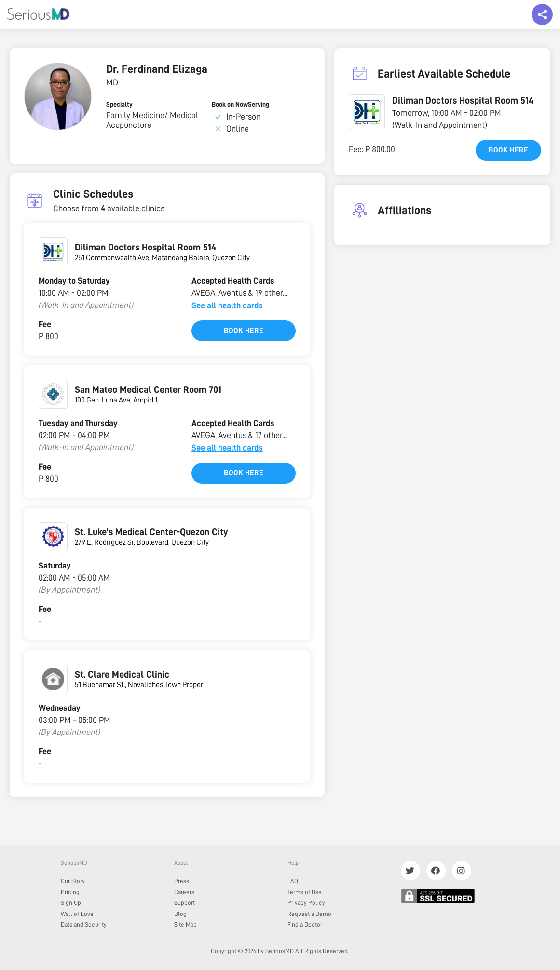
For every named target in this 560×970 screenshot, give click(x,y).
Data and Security (84, 924)
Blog (180, 914)
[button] (367, 112)
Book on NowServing (240, 104)
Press (182, 881)
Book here (244, 331)
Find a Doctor (305, 924)
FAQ (293, 881)
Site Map (185, 924)
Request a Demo (309, 914)
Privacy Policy (306, 903)
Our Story (73, 881)
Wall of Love (77, 914)
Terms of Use (305, 892)
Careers (184, 892)
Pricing (70, 892)
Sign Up (71, 903)
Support (184, 903)
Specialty (119, 104)
